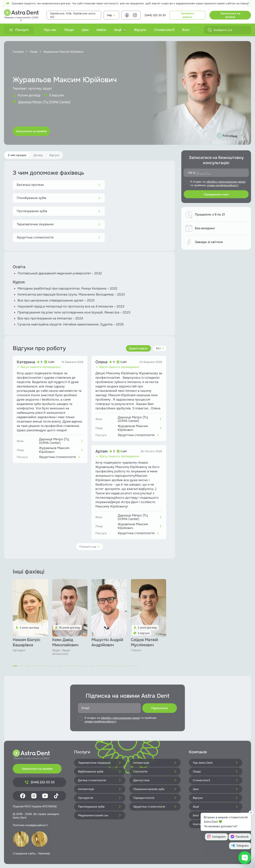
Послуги (19, 30)
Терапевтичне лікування (59, 224)
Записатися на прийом (230, 15)
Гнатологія (155, 771)
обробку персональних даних (226, 182)
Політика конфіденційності (30, 825)
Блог (186, 30)
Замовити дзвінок (187, 15)
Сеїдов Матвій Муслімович (144, 642)
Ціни (85, 30)
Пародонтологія (155, 798)
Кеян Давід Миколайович (65, 642)
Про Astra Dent (216, 763)
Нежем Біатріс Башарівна (27, 642)
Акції (120, 30)
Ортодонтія (100, 798)
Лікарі (69, 30)
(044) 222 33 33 (155, 15)
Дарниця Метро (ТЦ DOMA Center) (44, 102)
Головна (18, 52)
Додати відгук (138, 348)
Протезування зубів (59, 211)
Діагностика (155, 780)
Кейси (101, 30)
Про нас (50, 30)
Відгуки (140, 30)
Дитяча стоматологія (100, 780)
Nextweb (44, 853)
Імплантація (155, 763)
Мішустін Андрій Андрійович (107, 642)
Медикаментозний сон (100, 815)
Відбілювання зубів (100, 771)
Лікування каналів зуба (155, 789)
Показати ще (90, 547)
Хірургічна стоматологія (59, 237)
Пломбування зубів (59, 198)
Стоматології (164, 30)
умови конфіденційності (223, 185)
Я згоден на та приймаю (218, 183)
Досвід (38, 155)
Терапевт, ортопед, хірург (32, 88)
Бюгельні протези (59, 185)
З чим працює (17, 155)
